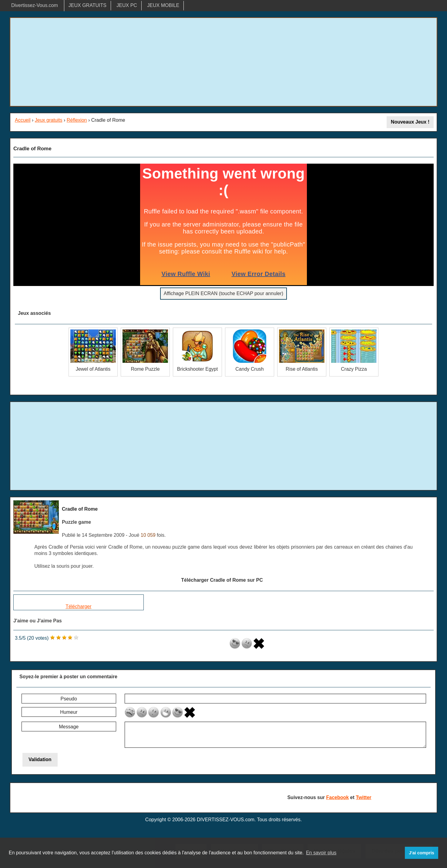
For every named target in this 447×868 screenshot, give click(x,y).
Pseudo (69, 699)
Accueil (23, 120)
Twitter (363, 797)
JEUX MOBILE (163, 5)
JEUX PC (127, 5)
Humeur (69, 712)
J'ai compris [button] (421, 853)
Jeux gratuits (49, 120)
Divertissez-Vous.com (35, 5)
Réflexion (77, 120)
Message (69, 727)
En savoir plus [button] (321, 853)
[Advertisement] (223, 62)
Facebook (337, 797)
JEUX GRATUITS (87, 5)
